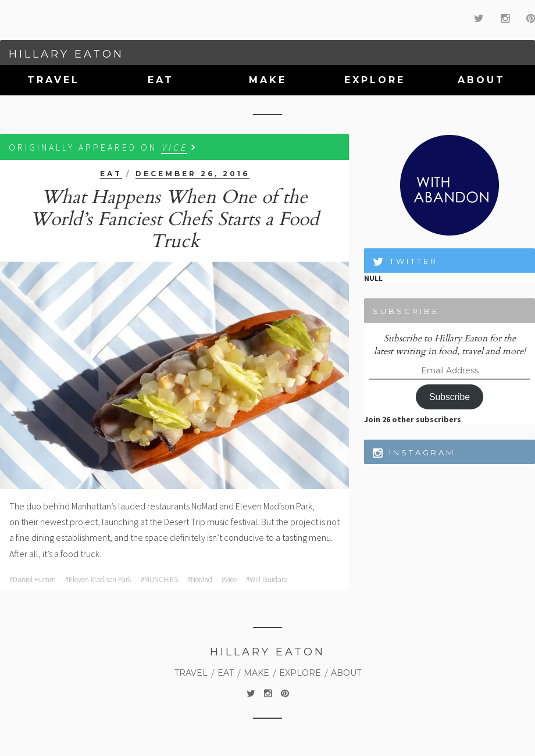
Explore (375, 80)
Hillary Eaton (66, 54)
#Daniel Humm (33, 580)
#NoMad (200, 580)
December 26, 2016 (192, 174)
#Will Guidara (267, 580)
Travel (53, 80)
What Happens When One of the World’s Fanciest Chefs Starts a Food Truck (174, 219)
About (481, 80)
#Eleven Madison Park (98, 580)
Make (268, 80)
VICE (174, 147)
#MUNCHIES (159, 580)
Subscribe (450, 397)
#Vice (229, 580)
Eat (161, 80)
